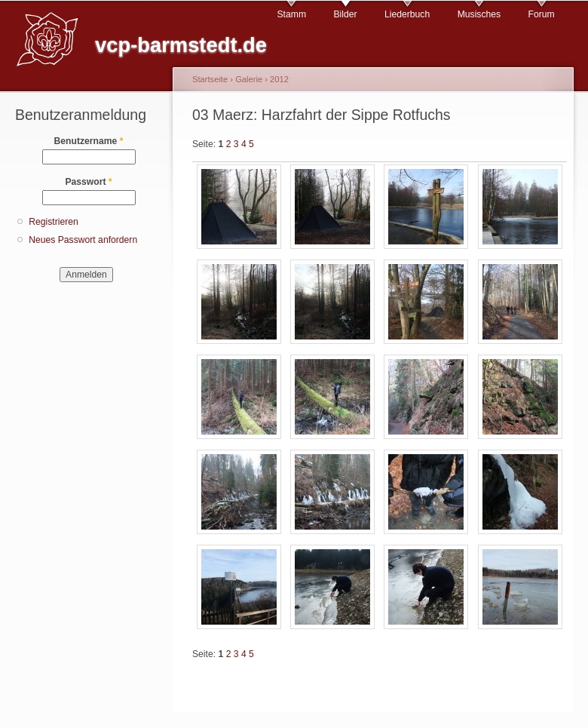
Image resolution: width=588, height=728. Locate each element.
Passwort (88, 182)
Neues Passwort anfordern (83, 240)
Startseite (210, 79)
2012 (279, 79)
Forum (542, 14)
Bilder (345, 14)
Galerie (249, 79)
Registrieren (54, 222)
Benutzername (89, 141)
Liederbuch (407, 14)
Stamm (292, 14)
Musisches (479, 14)
